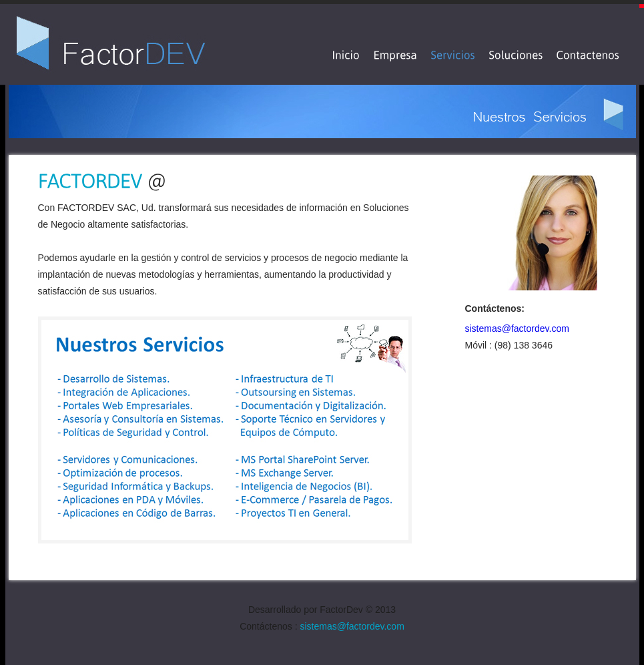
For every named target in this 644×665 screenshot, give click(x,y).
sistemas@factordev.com (517, 328)
